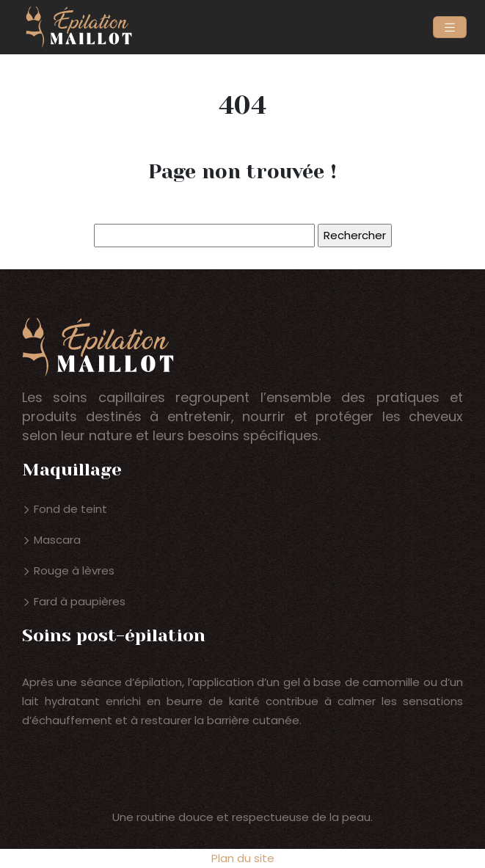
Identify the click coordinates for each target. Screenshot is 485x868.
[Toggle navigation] (450, 28)
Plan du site (243, 858)
